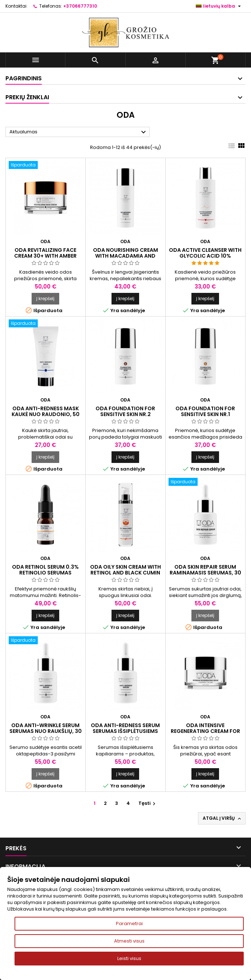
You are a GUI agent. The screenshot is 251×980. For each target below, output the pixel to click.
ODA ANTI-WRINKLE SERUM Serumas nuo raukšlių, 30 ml (46, 731)
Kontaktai (16, 6)
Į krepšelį (45, 299)
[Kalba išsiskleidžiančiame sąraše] (219, 6)
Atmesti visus (129, 941)
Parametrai (129, 923)
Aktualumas (79, 132)
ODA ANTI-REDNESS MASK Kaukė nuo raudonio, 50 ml (46, 414)
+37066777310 (80, 6)
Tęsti (148, 803)
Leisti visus (129, 958)
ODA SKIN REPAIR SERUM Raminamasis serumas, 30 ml (205, 573)
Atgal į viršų (222, 818)
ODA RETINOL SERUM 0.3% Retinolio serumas (45, 570)
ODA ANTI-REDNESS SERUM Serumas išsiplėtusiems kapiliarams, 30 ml (125, 731)
